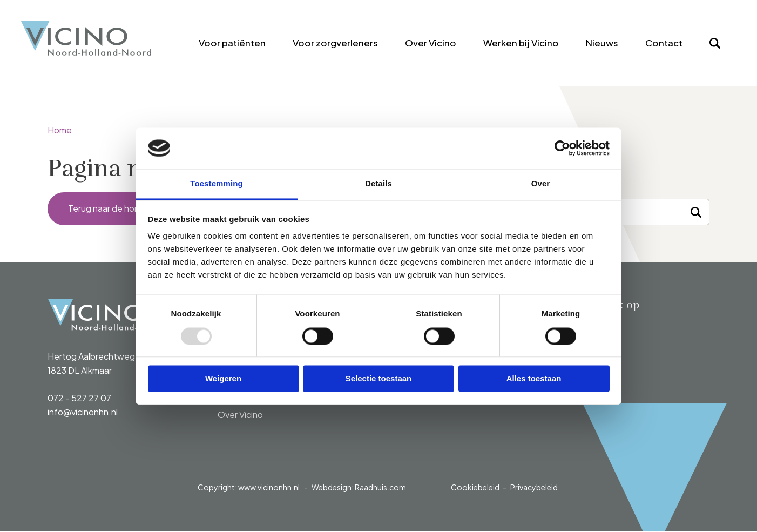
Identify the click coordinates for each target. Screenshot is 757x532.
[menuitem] (232, 43)
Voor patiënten (232, 43)
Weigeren (223, 379)
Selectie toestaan (379, 379)
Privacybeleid (534, 488)
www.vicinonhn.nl (269, 488)
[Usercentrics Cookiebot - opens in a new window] (562, 148)
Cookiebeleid (475, 488)
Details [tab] (378, 184)
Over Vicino (431, 43)
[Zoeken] (696, 213)
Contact (664, 43)
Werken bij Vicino (521, 43)
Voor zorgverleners (335, 43)
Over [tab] (541, 184)
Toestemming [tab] (217, 184)
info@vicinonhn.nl (83, 412)
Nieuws (602, 43)
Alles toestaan (534, 379)
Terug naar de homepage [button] (119, 209)
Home (60, 130)
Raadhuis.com (380, 488)
